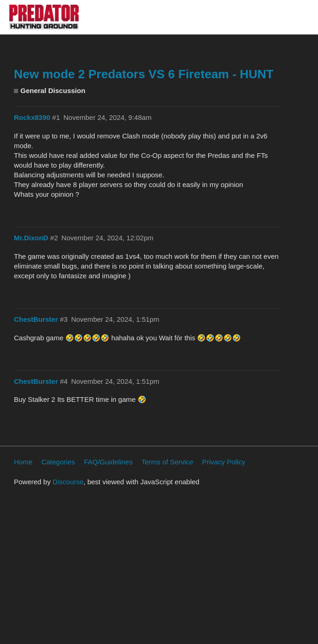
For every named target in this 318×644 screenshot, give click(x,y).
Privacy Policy (224, 462)
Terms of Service (167, 462)
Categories (58, 462)
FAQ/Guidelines (108, 462)
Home (23, 462)
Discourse (68, 482)
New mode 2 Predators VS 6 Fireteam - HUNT (144, 74)
